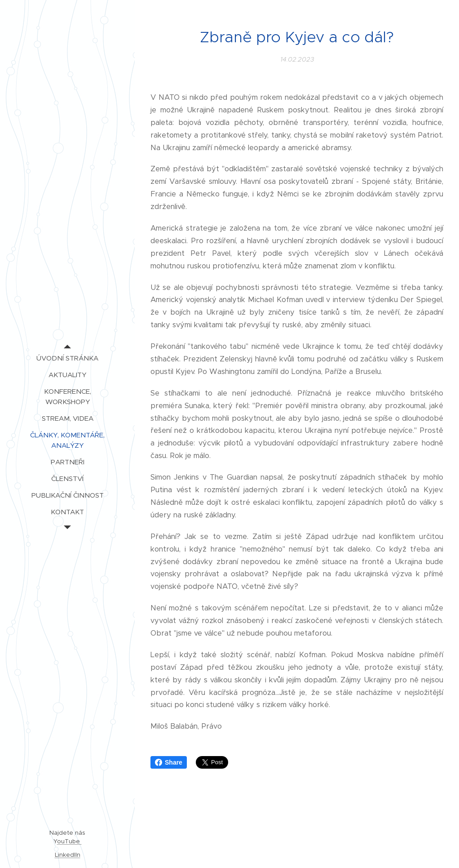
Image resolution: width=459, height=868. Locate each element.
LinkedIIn (68, 855)
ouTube (69, 841)
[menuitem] (67, 358)
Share (169, 762)
